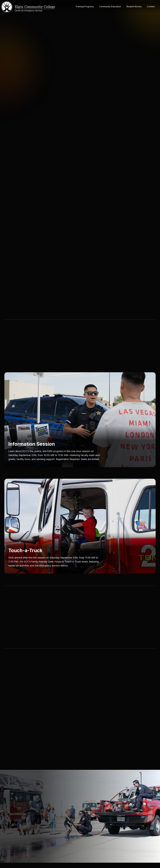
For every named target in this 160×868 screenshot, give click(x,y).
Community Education (110, 7)
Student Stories (134, 7)
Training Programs (85, 7)
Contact (151, 7)
